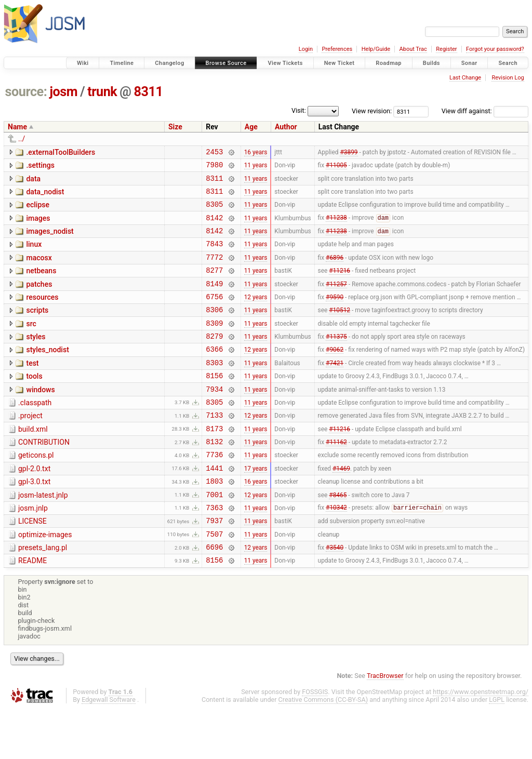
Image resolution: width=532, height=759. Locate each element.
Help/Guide (376, 49)
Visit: (299, 110)
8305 (214, 212)
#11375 (336, 359)
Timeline (122, 63)
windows (40, 418)
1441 (214, 507)
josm (63, 92)
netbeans (41, 285)
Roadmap (389, 63)
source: (26, 92)
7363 (214, 551)
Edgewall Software (109, 749)
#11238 (336, 227)
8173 (214, 463)
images (38, 226)
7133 (214, 448)
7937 (214, 565)
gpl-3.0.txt (34, 521)
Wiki (83, 63)
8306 (214, 330)
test (32, 388)
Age (251, 127)
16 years (256, 153)
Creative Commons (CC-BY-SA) (323, 749)
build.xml (33, 462)
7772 (214, 271)
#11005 (336, 168)
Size (175, 127)
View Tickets (285, 63)
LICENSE (32, 565)
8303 (214, 389)
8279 (214, 359)
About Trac (413, 49)
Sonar (469, 63)
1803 (214, 521)
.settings (40, 167)
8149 (214, 301)
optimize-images (45, 580)
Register (446, 49)
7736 (214, 492)
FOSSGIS (315, 742)
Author (286, 127)
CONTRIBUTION (44, 476)
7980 (214, 168)
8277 (214, 285)
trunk (102, 92)
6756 (214, 315)
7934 (214, 418)
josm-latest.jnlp (43, 536)
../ (22, 139)
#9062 (335, 374)
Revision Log (508, 78)
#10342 (336, 551)
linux (34, 255)
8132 (214, 477)
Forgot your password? (495, 49)
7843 (214, 256)
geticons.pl (36, 491)
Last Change (465, 78)
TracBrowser (385, 725)
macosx (39, 270)
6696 (214, 595)
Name (17, 127)
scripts (37, 329)
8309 (214, 345)
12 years (256, 315)
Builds (431, 63)
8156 (214, 403)
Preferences (337, 49)
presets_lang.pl (43, 594)
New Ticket (340, 63)
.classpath (35, 432)
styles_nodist (47, 373)
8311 (149, 92)
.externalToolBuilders (61, 152)
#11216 (340, 286)
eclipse (38, 211)
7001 (214, 536)
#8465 (338, 536)
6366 (214, 374)
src (31, 344)
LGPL (497, 749)
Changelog (169, 63)
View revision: (372, 111)
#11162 (336, 477)
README (32, 609)
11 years (256, 168)
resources (42, 314)
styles (36, 358)
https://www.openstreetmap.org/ (481, 742)
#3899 (349, 153)
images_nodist (50, 241)
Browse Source (226, 63)
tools (34, 403)
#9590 (335, 315)
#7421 (335, 389)
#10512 (340, 330)
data (33, 182)
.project (30, 447)
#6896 (335, 271)
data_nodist (45, 196)
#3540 (335, 595)
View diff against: (485, 111)
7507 (214, 581)
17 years (256, 507)
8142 (214, 227)
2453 (214, 153)
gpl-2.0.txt (34, 506)
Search (508, 63)
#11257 (336, 300)
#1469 (341, 507)
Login (306, 49)
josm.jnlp (33, 550)
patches (39, 300)
